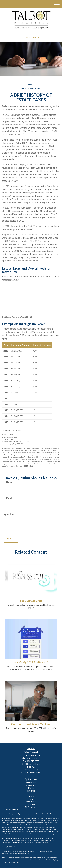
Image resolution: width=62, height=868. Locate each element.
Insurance (31, 791)
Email (9, 498)
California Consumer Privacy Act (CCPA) (16, 840)
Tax (31, 794)
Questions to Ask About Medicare (31, 724)
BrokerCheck (50, 814)
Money (31, 796)
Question (9, 514)
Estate (31, 788)
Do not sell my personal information (36, 843)
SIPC (29, 853)
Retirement (31, 783)
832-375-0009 (31, 38)
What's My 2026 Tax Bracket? (31, 662)
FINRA (24, 853)
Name (9, 482)
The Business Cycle (31, 601)
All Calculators (31, 807)
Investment (31, 785)
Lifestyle (31, 799)
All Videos (31, 804)
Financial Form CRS (12, 810)
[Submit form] (11, 539)
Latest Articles (31, 802)
